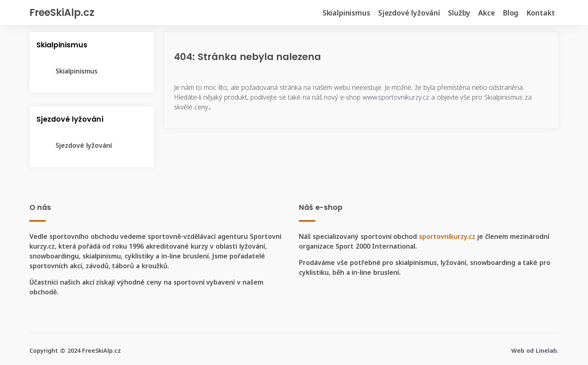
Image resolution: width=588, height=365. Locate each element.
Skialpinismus (346, 13)
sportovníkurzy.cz (447, 236)
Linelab (546, 351)
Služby (459, 13)
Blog (510, 13)
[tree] (92, 71)
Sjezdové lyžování (409, 13)
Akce (486, 13)
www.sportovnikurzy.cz (396, 97)
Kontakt (541, 13)
